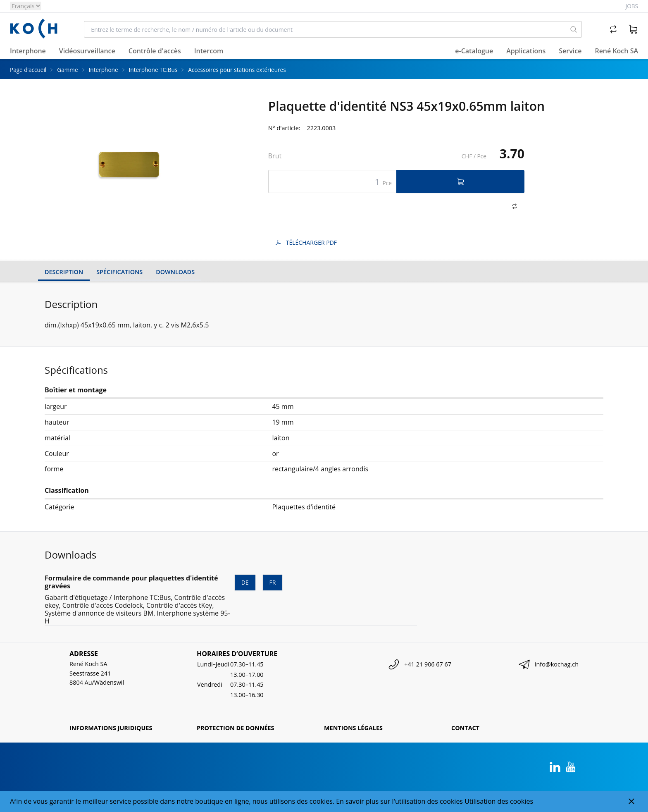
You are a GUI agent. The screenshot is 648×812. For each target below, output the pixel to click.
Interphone (104, 70)
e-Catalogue (474, 51)
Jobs (632, 6)
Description (64, 272)
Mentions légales (353, 728)
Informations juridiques (111, 728)
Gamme (67, 70)
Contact (465, 728)
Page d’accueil (28, 70)
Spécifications (119, 272)
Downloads (175, 272)
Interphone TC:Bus (153, 70)
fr (273, 582)
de (245, 582)
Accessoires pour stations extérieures (237, 70)
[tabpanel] (129, 162)
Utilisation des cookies (499, 801)
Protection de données (236, 728)
